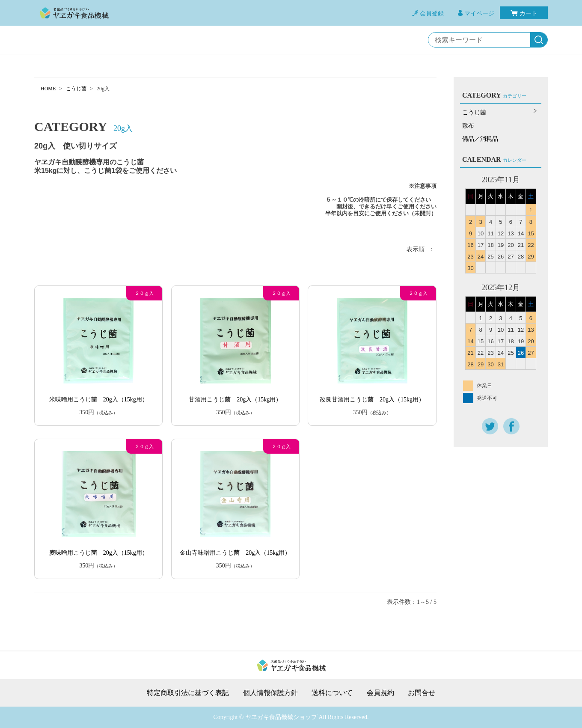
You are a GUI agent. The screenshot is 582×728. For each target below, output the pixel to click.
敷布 (468, 126)
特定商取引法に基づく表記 (188, 693)
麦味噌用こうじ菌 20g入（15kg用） (99, 553)
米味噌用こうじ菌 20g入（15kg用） (99, 400)
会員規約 (380, 693)
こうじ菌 (76, 89)
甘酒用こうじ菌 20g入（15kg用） (235, 400)
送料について (332, 693)
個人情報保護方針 (270, 693)
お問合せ (422, 693)
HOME (48, 89)
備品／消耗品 (480, 139)
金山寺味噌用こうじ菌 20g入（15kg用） (235, 553)
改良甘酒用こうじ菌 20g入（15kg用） (372, 400)
